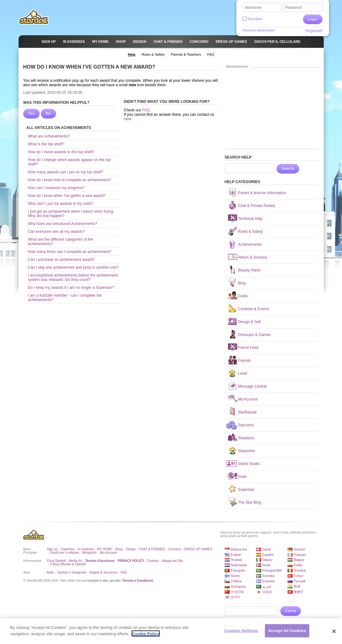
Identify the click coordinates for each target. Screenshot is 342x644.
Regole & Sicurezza (103, 572)
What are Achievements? (49, 136)
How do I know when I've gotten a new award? (67, 196)
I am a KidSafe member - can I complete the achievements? (65, 298)
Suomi (235, 576)
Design (131, 549)
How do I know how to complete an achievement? (70, 180)
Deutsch (300, 549)
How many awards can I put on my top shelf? (66, 172)
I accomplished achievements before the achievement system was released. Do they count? (73, 277)
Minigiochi (89, 553)
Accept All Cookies (287, 633)
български (238, 587)
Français (300, 555)
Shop (119, 549)
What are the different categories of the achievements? (61, 242)
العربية (267, 587)
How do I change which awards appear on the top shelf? (70, 162)
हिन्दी (297, 587)
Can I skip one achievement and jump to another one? (73, 267)
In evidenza (86, 549)
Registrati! (314, 31)
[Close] (334, 634)
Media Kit (76, 561)
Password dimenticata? (259, 30)
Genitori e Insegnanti (72, 572)
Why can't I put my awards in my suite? (61, 204)
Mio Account (108, 553)
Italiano (267, 560)
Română (300, 571)
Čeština (236, 581)
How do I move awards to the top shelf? (61, 152)
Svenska (268, 576)
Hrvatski (237, 560)
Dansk (267, 549)
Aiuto (50, 572)
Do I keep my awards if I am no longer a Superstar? (71, 288)
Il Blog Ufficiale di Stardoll (68, 564)
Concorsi (174, 549)
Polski (298, 565)
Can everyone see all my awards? (56, 232)
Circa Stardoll (56, 561)
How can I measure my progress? (56, 188)
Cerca (291, 611)
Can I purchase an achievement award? (61, 260)
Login (313, 19)
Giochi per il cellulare (65, 553)
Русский (300, 581)
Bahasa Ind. (239, 549)
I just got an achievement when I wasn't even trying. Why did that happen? (71, 214)
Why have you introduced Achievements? (63, 224)
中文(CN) (237, 592)
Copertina (67, 549)
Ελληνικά (269, 581)
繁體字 (299, 592)
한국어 (236, 597)
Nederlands (239, 565)
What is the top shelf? (46, 144)
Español (268, 555)
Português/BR (272, 571)
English (236, 555)
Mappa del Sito (173, 561)
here (128, 119)
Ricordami (255, 19)
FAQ (146, 110)
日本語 (267, 592)
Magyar (299, 560)
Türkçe (299, 576)
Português (238, 571)
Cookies (153, 561)
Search (288, 169)
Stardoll (34, 17)
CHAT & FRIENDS (152, 549)
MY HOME (104, 549)
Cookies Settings (241, 633)
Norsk (266, 565)
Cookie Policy (146, 636)
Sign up (52, 549)
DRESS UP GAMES (198, 549)
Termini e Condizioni (138, 581)
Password (294, 8)
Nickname (253, 8)
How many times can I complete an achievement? (70, 252)
